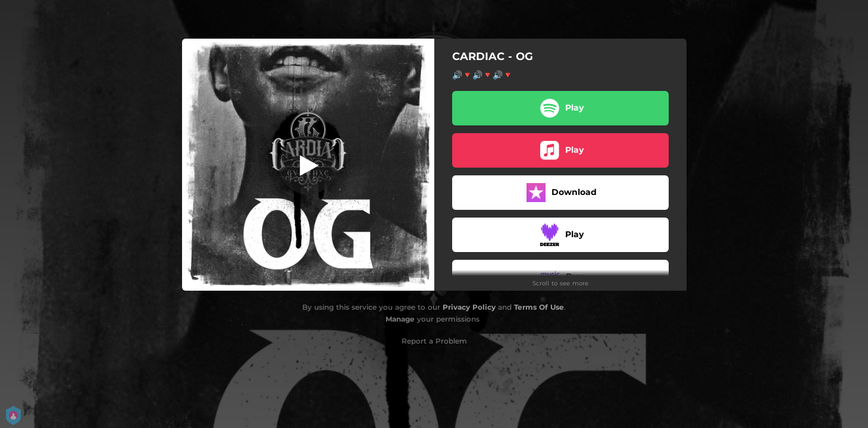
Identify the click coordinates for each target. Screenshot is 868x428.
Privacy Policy (469, 307)
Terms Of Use (539, 307)
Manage (400, 319)
